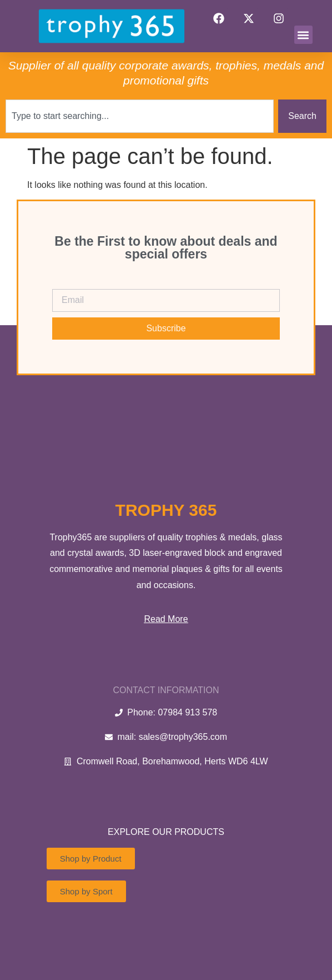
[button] (303, 35)
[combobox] (140, 116)
